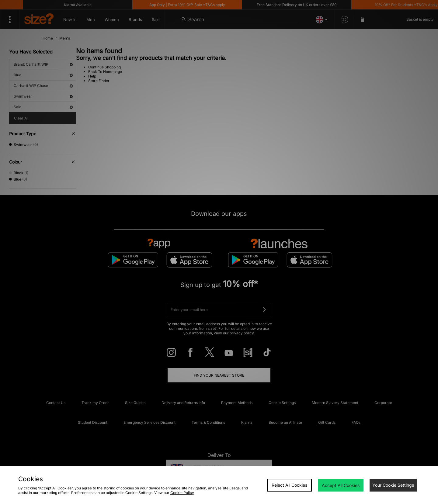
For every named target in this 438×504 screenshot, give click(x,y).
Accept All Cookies (341, 485)
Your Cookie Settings (393, 485)
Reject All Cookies (289, 485)
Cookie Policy (182, 493)
